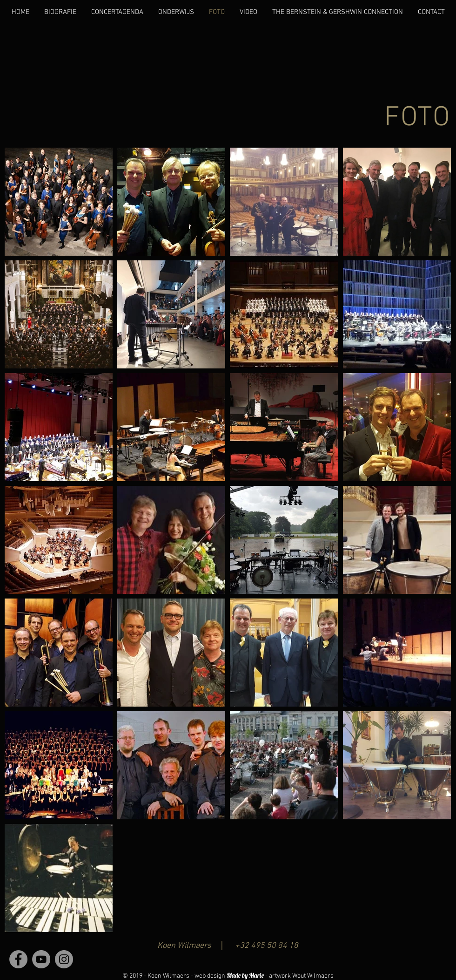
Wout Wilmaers (313, 976)
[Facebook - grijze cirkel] (18, 959)
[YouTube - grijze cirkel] (41, 959)
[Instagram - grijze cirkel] (64, 959)
